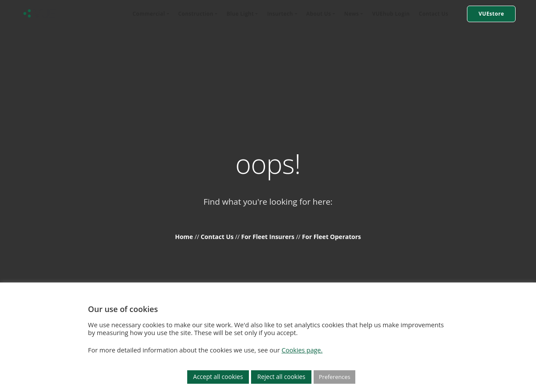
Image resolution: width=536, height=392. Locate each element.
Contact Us (433, 14)
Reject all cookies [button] (281, 377)
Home (185, 237)
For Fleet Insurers (268, 237)
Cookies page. (302, 350)
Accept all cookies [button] (218, 377)
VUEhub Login (391, 14)
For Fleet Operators (331, 237)
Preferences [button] (334, 377)
